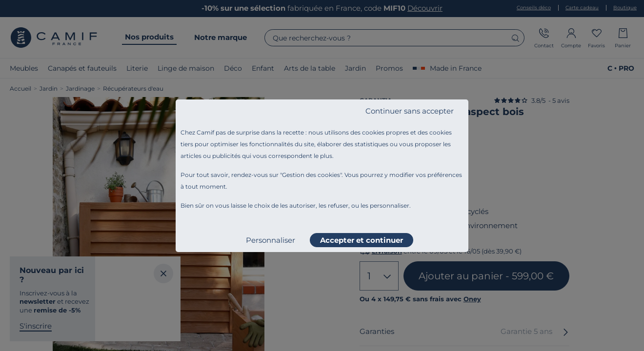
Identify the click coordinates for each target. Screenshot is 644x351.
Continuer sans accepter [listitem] (410, 111)
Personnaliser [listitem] (271, 240)
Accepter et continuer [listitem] (362, 240)
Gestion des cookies (311, 175)
